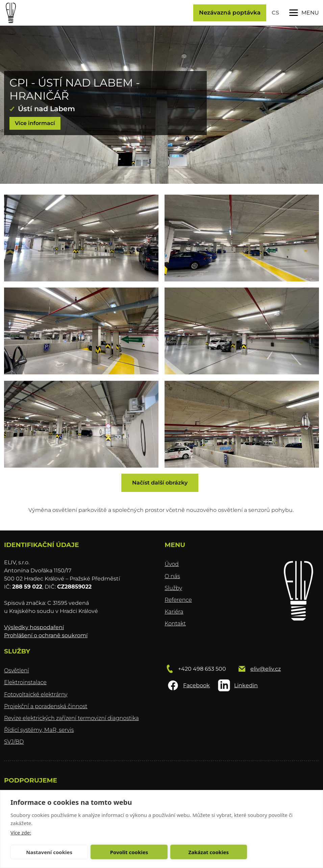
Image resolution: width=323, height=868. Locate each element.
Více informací (35, 123)
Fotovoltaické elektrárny (36, 695)
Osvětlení (17, 671)
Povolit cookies (129, 852)
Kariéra (174, 612)
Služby (173, 588)
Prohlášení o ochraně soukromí (46, 635)
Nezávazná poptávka (230, 13)
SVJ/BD (14, 742)
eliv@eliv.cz (266, 669)
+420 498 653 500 (202, 669)
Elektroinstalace (25, 682)
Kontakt (175, 624)
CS (275, 13)
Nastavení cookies (49, 852)
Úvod (172, 564)
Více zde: (21, 833)
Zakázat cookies (209, 852)
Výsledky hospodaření (34, 627)
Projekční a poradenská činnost (46, 706)
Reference (178, 600)
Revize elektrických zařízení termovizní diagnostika (71, 718)
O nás (172, 576)
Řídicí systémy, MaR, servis (39, 730)
